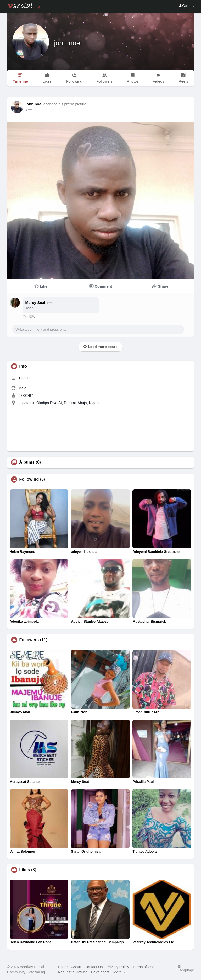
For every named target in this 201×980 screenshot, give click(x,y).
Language (186, 968)
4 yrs (29, 110)
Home (63, 967)
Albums (27, 462)
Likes (25, 870)
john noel (68, 43)
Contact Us (94, 967)
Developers (100, 972)
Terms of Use (143, 967)
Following (29, 479)
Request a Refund (73, 972)
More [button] (119, 972)
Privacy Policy (118, 967)
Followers (29, 640)
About (76, 967)
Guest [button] (187, 6)
